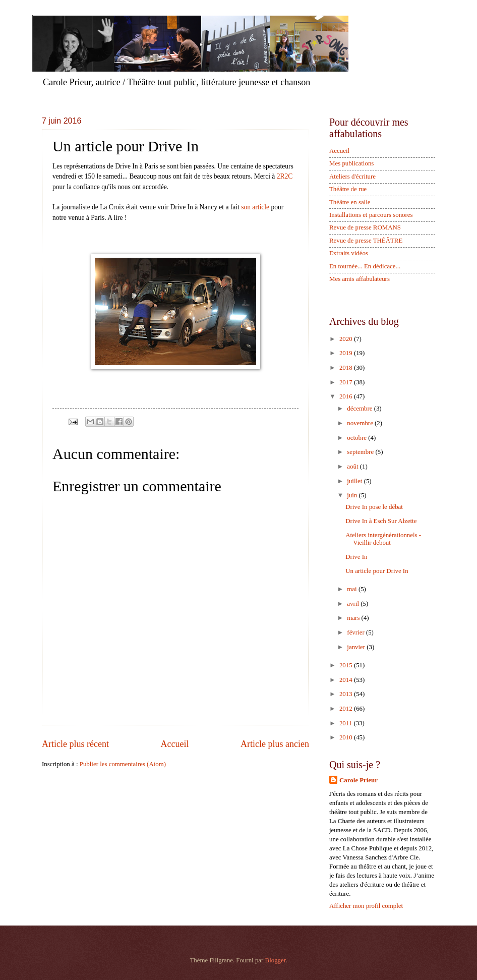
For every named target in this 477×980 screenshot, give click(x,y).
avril (354, 604)
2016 (347, 396)
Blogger (276, 960)
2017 (347, 382)
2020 (347, 339)
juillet (355, 481)
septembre (361, 452)
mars (354, 618)
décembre (360, 409)
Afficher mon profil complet (366, 906)
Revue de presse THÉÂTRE (366, 241)
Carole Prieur (359, 780)
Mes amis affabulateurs (360, 279)
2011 (347, 723)
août (353, 467)
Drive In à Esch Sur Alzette (381, 521)
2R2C (285, 176)
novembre (361, 423)
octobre (357, 438)
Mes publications (351, 163)
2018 (347, 368)
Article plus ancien (275, 744)
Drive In (356, 557)
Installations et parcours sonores (371, 215)
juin (353, 495)
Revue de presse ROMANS (365, 227)
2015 (347, 665)
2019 (347, 353)
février (356, 632)
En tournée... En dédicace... (365, 266)
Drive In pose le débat (374, 507)
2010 (347, 737)
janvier (357, 647)
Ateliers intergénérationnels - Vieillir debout (383, 539)
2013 (347, 694)
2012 (347, 709)
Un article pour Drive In (377, 571)
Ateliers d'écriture (352, 177)
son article (255, 207)
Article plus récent (75, 744)
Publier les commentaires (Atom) (123, 764)
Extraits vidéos (349, 253)
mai (353, 589)
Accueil (174, 744)
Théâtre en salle (350, 202)
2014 (347, 680)
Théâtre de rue (348, 189)
